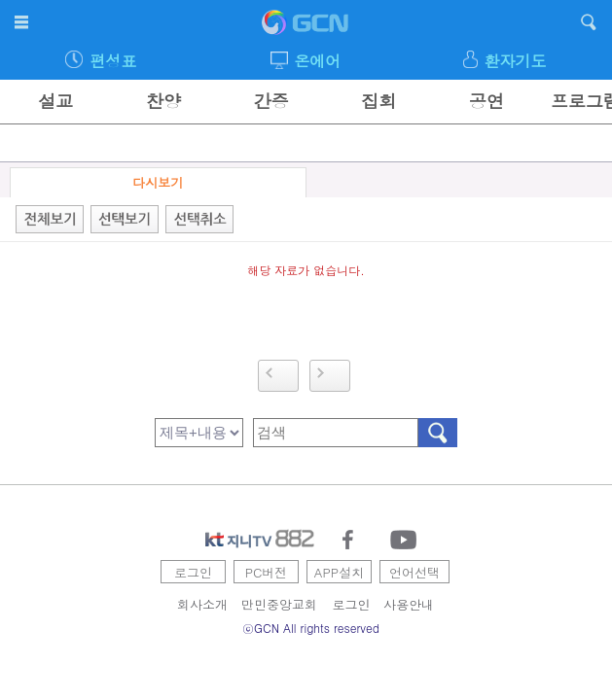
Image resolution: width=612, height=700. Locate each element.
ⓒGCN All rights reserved (311, 628)
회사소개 (202, 604)
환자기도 (515, 61)
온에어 (317, 61)
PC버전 (267, 572)
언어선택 (414, 572)
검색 (438, 433)
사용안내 (409, 604)
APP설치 (339, 572)
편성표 (113, 61)
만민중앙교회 (279, 604)
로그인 (193, 572)
